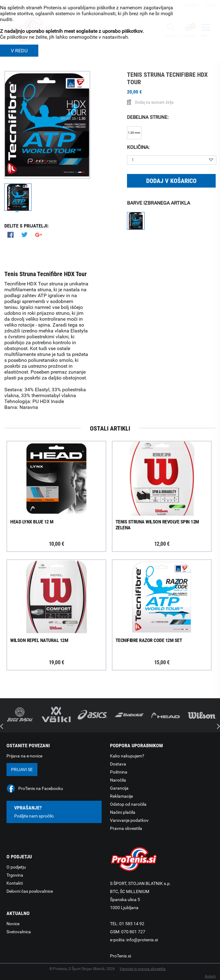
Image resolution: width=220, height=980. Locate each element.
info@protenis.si (142, 940)
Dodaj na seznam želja (150, 102)
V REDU (19, 51)
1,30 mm (134, 133)
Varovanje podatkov (129, 820)
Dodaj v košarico (171, 181)
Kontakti (15, 883)
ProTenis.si (121, 956)
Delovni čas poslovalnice (30, 891)
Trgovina (15, 875)
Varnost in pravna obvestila (143, 969)
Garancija (119, 788)
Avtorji (210, 976)
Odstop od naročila (128, 804)
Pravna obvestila (126, 828)
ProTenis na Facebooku (41, 788)
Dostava (118, 764)
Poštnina (119, 772)
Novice (13, 924)
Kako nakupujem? (127, 756)
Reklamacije (121, 796)
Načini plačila (123, 812)
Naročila (118, 780)
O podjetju (16, 867)
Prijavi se (22, 770)
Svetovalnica (19, 932)
